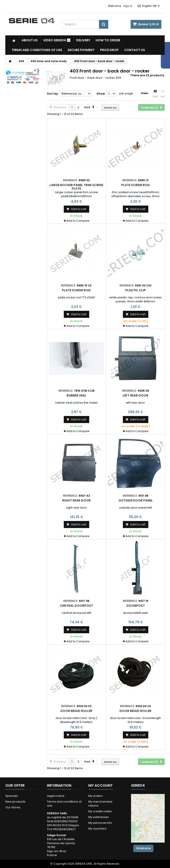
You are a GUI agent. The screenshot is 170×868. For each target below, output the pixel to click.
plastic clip (136, 290)
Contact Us (135, 50)
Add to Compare (78, 221)
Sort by (52, 94)
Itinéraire (143, 848)
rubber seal (76, 395)
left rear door (135, 395)
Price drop (109, 50)
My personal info (100, 823)
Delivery (83, 40)
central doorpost (76, 606)
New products (15, 802)
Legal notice (56, 796)
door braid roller (76, 711)
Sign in (128, 6)
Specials (12, 796)
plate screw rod (135, 185)
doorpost (136, 606)
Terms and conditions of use (37, 50)
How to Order (108, 40)
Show (101, 94)
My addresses (99, 817)
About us (30, 40)
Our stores (13, 807)
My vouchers (97, 829)
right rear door (76, 500)
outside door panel (136, 500)
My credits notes (100, 811)
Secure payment (81, 50)
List (163, 94)
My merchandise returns (100, 804)
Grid (155, 94)
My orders (96, 796)
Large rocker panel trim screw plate (76, 187)
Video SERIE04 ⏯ (57, 40)
